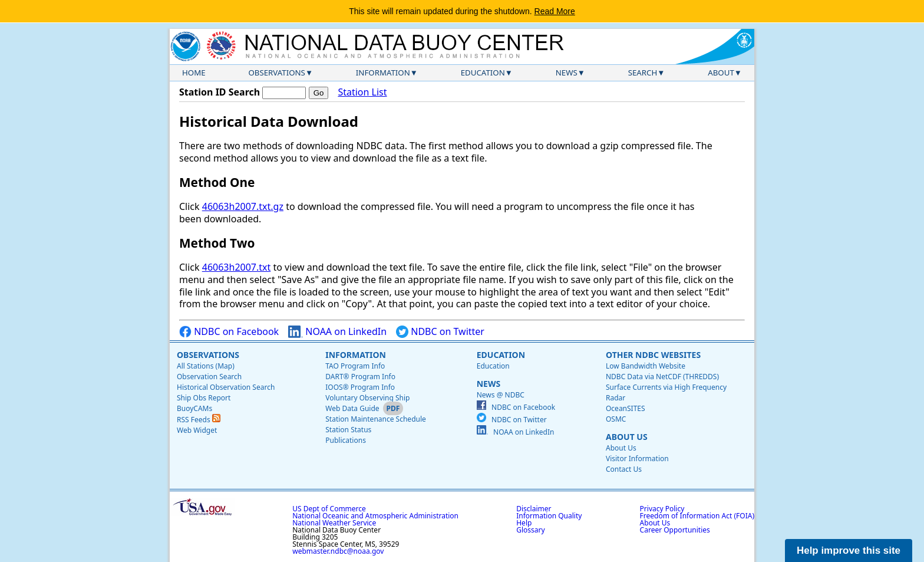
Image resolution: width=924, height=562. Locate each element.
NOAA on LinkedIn (337, 332)
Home (194, 73)
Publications (346, 440)
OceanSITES (626, 408)
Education (483, 73)
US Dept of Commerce (329, 509)
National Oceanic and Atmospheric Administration (375, 516)
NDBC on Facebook (229, 332)
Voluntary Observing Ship (367, 398)
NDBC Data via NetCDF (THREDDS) (662, 377)
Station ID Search (220, 92)
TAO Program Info (355, 366)
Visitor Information (637, 459)
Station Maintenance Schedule (376, 419)
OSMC (616, 419)
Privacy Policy (662, 509)
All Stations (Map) (206, 366)
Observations (276, 73)
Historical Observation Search (226, 387)
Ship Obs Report (204, 398)
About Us (627, 437)
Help (524, 523)
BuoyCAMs (194, 408)
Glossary (530, 530)
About (721, 73)
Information (383, 73)
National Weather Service (334, 523)
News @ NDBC (501, 395)
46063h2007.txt (237, 267)
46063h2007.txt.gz (243, 206)
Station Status (348, 430)
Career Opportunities (675, 530)
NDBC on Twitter (440, 332)
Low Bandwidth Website (646, 366)
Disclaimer (534, 509)
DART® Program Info (360, 377)
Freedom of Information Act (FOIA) (697, 516)
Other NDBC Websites (653, 355)
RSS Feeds (199, 420)
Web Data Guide (352, 408)
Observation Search (209, 377)
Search (643, 73)
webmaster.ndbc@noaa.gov (338, 551)
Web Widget (197, 430)
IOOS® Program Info (360, 387)
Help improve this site (849, 551)
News (567, 73)
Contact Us (624, 469)
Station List (362, 92)
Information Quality (549, 516)
